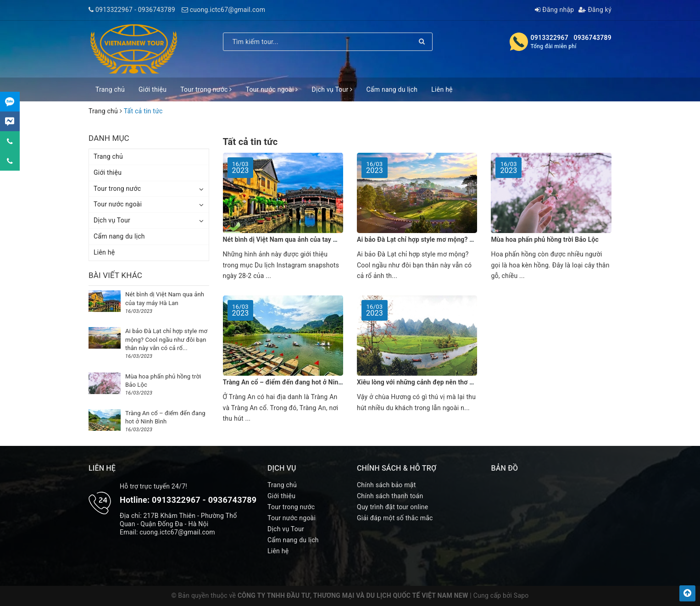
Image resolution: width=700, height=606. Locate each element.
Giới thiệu (153, 89)
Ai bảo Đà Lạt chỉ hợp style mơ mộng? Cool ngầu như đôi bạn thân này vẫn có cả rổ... (166, 339)
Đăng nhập (554, 10)
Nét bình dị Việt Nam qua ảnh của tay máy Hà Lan (295, 239)
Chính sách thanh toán (390, 496)
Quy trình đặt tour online (392, 507)
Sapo (521, 595)
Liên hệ (442, 89)
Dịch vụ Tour (332, 89)
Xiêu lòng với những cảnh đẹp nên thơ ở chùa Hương (434, 382)
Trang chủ (110, 89)
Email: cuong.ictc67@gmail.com (167, 532)
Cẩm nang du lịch (392, 89)
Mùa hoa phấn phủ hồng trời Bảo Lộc (544, 239)
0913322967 (114, 10)
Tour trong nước (206, 89)
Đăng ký (595, 10)
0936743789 (157, 10)
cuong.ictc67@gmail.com (228, 10)
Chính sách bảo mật (386, 485)
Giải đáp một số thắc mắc (395, 518)
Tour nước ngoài (272, 89)
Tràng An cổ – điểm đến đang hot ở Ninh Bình (290, 382)
